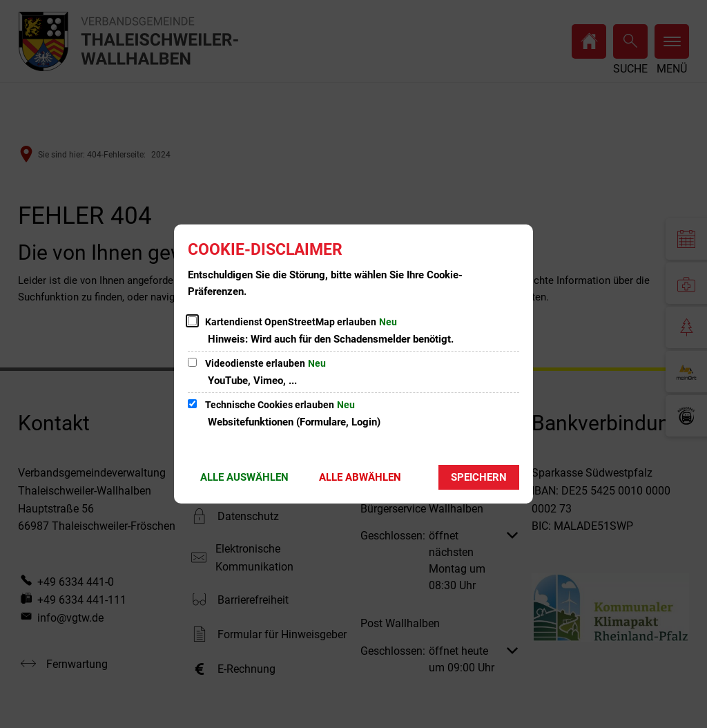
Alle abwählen (360, 477)
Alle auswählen (244, 477)
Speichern (479, 477)
